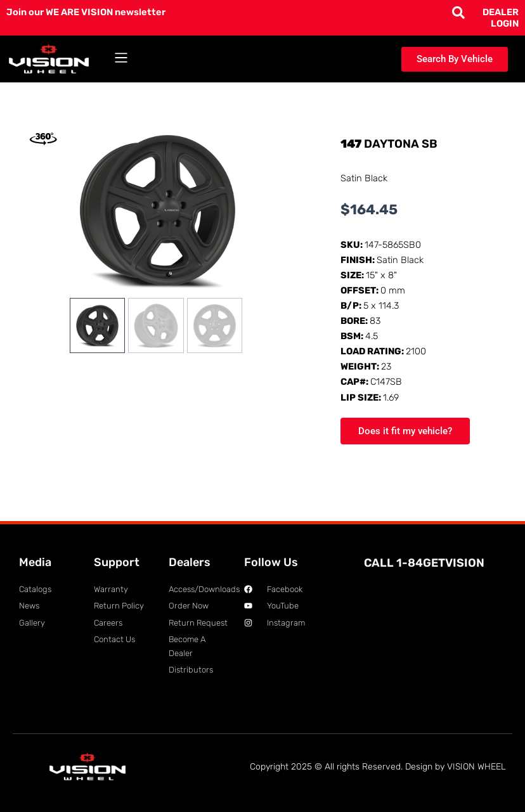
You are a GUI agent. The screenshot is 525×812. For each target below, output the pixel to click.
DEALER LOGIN (501, 18)
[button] (121, 59)
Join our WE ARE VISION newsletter (86, 12)
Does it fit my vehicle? (405, 431)
